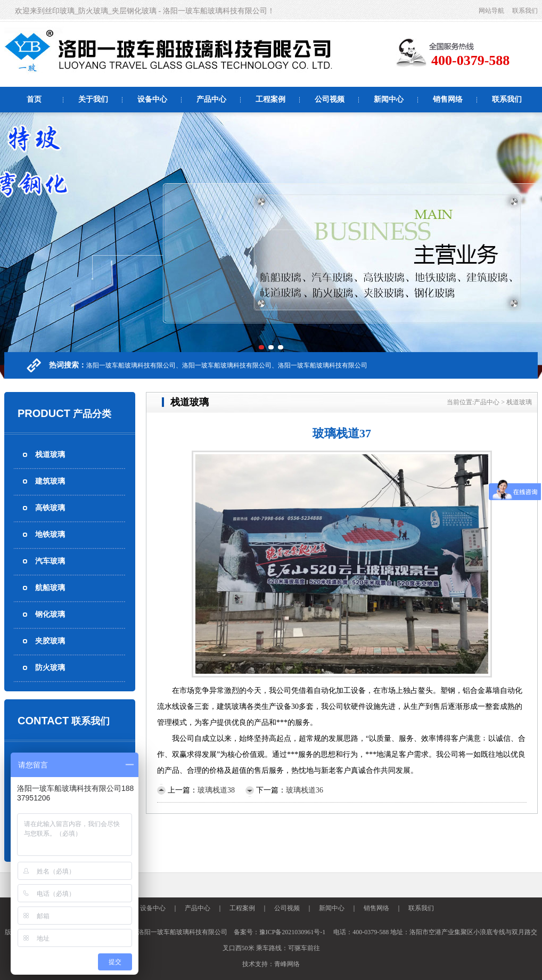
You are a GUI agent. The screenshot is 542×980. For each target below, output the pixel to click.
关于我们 (93, 99)
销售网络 (448, 99)
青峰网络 (287, 964)
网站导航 (491, 11)
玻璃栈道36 (305, 790)
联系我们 (525, 11)
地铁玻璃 (50, 534)
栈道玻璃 (50, 455)
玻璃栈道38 (216, 790)
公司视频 (330, 99)
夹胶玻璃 (50, 641)
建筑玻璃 (50, 481)
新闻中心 (389, 99)
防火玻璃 (50, 668)
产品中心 (211, 99)
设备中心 (152, 99)
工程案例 (270, 99)
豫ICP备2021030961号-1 (293, 932)
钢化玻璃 (50, 614)
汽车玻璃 (50, 561)
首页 (34, 99)
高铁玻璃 (50, 508)
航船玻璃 (50, 588)
